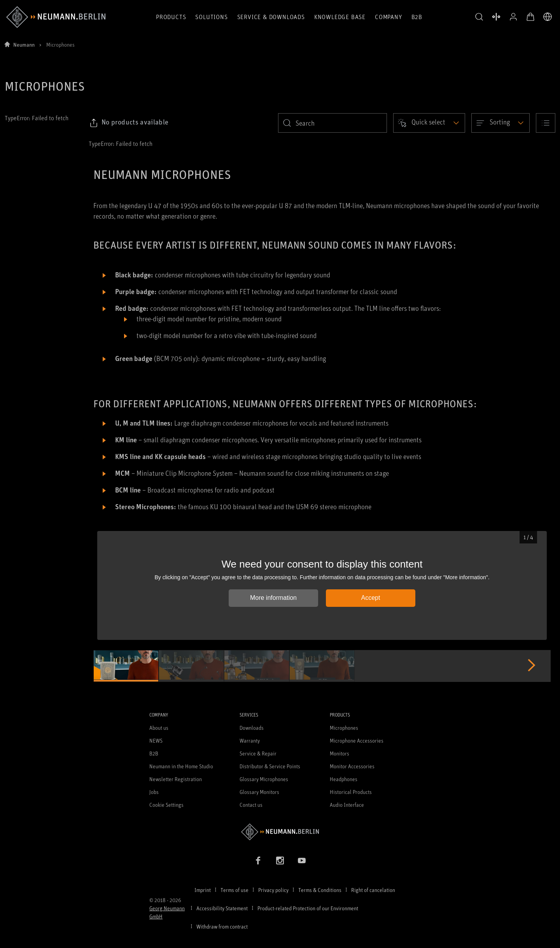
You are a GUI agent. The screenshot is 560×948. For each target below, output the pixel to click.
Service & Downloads (271, 17)
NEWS (156, 740)
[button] (479, 17)
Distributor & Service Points (270, 766)
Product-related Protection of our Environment (308, 908)
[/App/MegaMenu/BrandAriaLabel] (56, 17)
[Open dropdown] (429, 123)
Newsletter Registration (176, 779)
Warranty (250, 740)
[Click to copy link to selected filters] (129, 123)
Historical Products (351, 792)
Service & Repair (258, 753)
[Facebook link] (258, 860)
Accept (371, 598)
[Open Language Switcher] (548, 17)
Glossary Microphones (264, 779)
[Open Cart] (530, 17)
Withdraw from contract (222, 926)
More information (273, 598)
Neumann (24, 45)
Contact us (251, 805)
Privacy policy (273, 890)
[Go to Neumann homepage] (280, 832)
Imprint (203, 890)
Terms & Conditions (320, 890)
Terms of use (234, 890)
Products (171, 17)
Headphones (344, 779)
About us (159, 728)
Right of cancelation (373, 890)
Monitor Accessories (352, 766)
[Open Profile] (513, 17)
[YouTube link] (302, 860)
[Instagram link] (280, 860)
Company (388, 17)
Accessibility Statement (222, 908)
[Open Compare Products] (496, 17)
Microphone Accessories (357, 740)
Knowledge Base (340, 17)
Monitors (339, 753)
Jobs (154, 792)
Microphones (344, 728)
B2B (417, 17)
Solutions (211, 17)
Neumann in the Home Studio (181, 766)
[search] (332, 123)
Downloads (252, 728)
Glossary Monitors (259, 792)
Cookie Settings (166, 805)
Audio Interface (347, 805)
